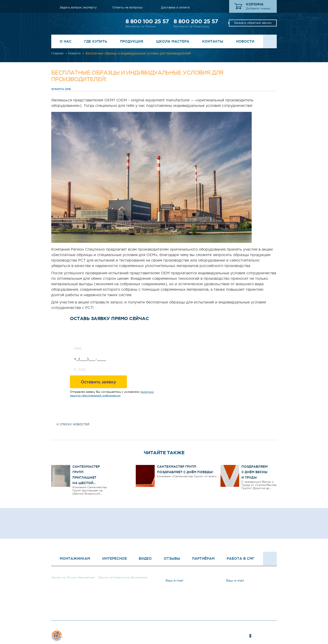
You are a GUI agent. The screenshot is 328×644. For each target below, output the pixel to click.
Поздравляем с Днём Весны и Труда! (255, 472)
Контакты (213, 41)
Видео (145, 558)
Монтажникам (75, 558)
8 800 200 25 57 (196, 21)
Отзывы (172, 558)
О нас (66, 41)
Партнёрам (203, 558)
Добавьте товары (258, 8)
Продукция (132, 41)
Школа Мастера (173, 41)
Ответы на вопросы (127, 7)
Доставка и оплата (175, 7)
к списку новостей (73, 424)
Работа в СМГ (241, 558)
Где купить (96, 41)
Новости (245, 41)
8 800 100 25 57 (147, 21)
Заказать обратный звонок (253, 23)
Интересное (115, 558)
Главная (57, 53)
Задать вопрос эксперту (78, 7)
